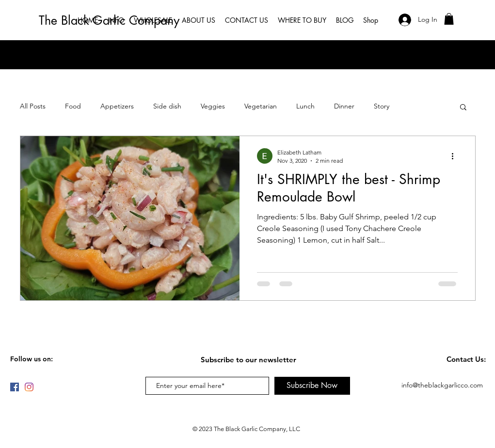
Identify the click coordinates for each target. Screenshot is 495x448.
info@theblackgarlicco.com (442, 385)
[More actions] (456, 156)
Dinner (344, 106)
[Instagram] (29, 387)
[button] (449, 19)
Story (382, 106)
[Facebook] (15, 387)
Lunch (305, 106)
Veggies (213, 106)
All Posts (33, 106)
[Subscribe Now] (312, 386)
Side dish (167, 106)
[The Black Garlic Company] (111, 20)
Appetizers (117, 106)
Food (73, 106)
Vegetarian (261, 106)
